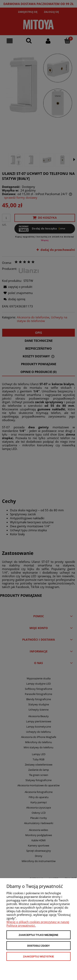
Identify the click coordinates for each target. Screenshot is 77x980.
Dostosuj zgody (38, 946)
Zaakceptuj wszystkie (38, 957)
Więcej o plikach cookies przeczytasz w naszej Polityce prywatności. (38, 924)
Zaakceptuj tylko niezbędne (38, 935)
